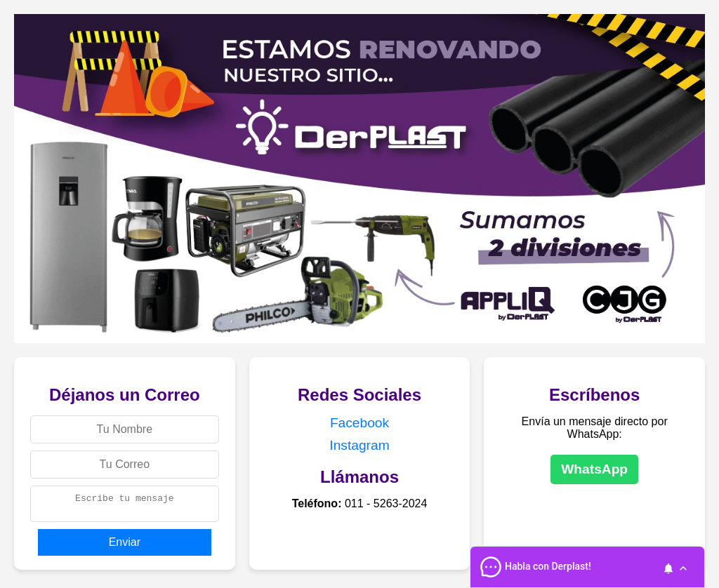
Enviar (125, 546)
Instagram (359, 445)
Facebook (359, 423)
